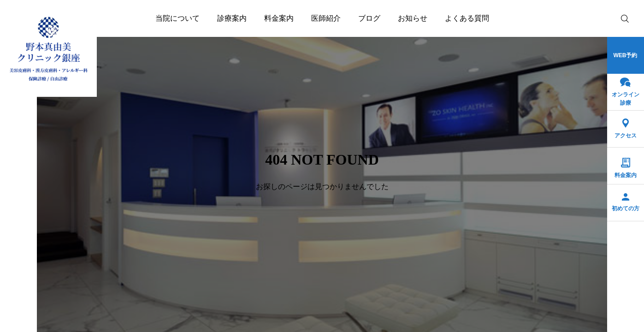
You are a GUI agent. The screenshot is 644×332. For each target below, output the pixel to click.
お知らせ (413, 18)
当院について (177, 18)
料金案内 (279, 18)
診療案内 (232, 18)
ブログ (369, 18)
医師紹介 (326, 18)
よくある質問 (467, 18)
